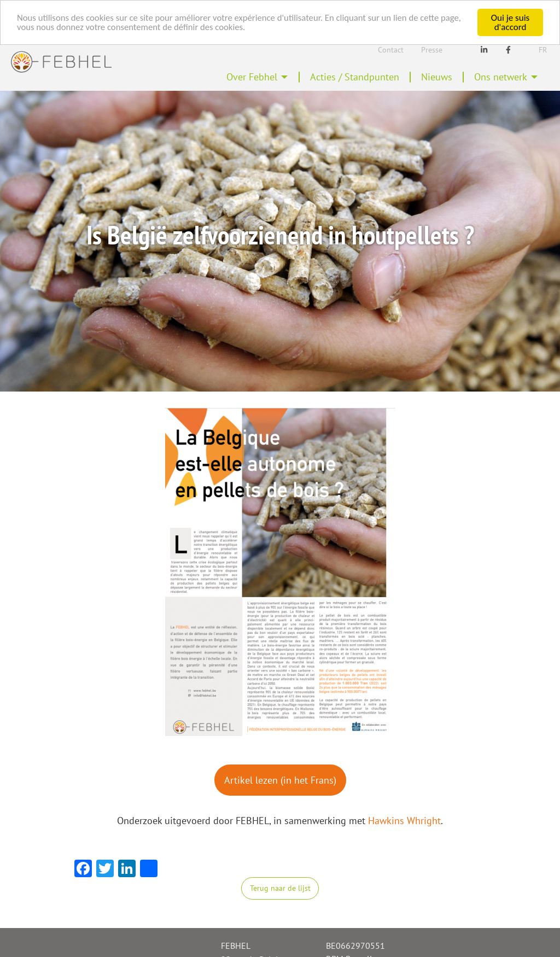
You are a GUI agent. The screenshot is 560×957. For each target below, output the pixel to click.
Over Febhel (252, 77)
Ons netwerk (501, 77)
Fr (543, 50)
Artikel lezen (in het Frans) (280, 780)
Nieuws (437, 77)
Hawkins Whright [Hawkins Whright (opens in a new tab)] (404, 821)
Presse (432, 50)
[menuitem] (257, 77)
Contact (391, 50)
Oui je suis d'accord (510, 22)
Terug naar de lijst (280, 888)
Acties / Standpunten (355, 77)
